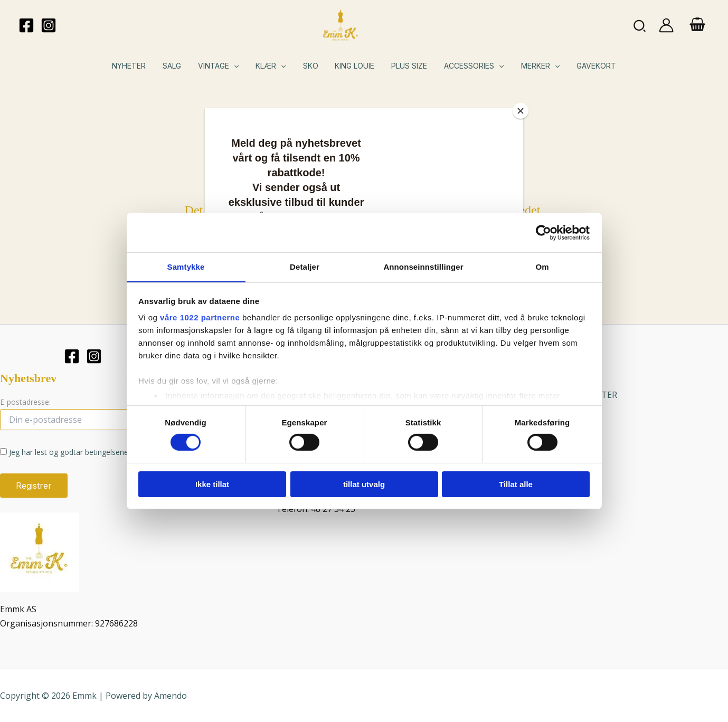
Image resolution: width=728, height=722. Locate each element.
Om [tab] (542, 266)
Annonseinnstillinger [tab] (423, 266)
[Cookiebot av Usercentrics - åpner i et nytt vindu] (543, 232)
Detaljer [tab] (305, 266)
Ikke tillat (212, 484)
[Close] (521, 111)
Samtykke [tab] (186, 266)
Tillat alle (516, 484)
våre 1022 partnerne (200, 317)
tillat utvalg (364, 484)
